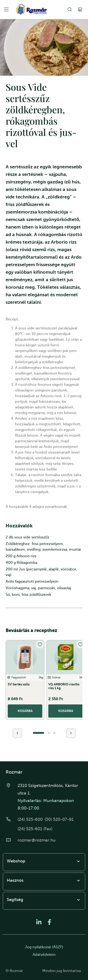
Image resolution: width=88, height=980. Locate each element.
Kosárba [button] (25, 711)
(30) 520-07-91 (59, 819)
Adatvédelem (44, 955)
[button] (38, 733)
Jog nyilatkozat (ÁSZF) (44, 947)
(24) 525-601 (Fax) (35, 829)
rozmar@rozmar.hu (37, 840)
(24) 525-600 (30, 819)
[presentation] (17, 733)
